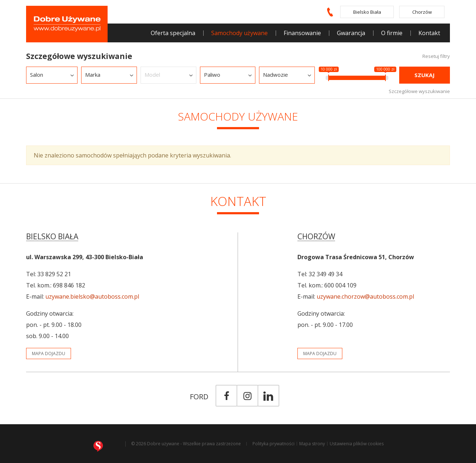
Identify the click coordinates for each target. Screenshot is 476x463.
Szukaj (425, 75)
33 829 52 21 (54, 274)
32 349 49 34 (325, 274)
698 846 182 (69, 285)
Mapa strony (312, 444)
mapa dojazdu (49, 353)
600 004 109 (340, 285)
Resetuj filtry (436, 56)
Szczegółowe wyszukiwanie (419, 91)
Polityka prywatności (274, 444)
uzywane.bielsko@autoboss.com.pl (92, 296)
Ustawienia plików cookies (357, 444)
